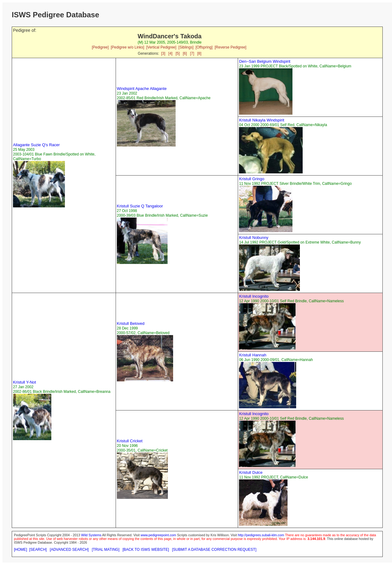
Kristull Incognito (254, 296)
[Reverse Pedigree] (230, 47)
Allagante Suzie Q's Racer (36, 145)
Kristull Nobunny (254, 238)
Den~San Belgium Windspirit (265, 61)
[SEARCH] (38, 550)
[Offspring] (204, 47)
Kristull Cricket (130, 441)
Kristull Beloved (131, 323)
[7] (192, 53)
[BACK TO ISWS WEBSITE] (146, 550)
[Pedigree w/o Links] (127, 47)
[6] (185, 53)
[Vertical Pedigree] (161, 47)
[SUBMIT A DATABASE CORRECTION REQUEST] (214, 550)
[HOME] (21, 550)
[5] (178, 53)
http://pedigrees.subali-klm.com (261, 535)
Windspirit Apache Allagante (142, 89)
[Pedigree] (100, 47)
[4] (170, 53)
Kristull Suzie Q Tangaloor (140, 206)
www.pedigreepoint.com (158, 535)
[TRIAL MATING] (106, 550)
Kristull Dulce (251, 472)
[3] (163, 53)
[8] (199, 53)
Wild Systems (91, 535)
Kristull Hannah (253, 355)
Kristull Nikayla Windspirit (262, 120)
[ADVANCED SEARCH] (69, 550)
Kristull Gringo (252, 179)
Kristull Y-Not (24, 382)
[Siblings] (186, 47)
